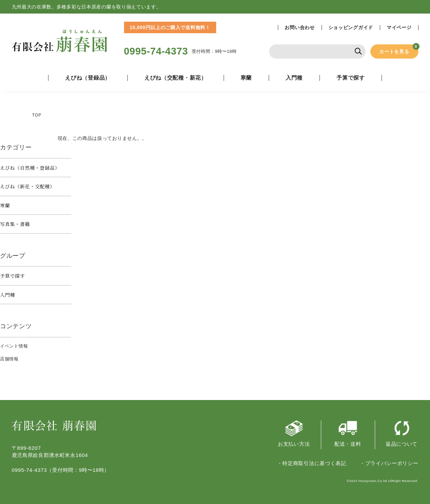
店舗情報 (9, 359)
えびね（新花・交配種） (27, 186)
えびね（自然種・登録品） (30, 168)
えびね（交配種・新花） (176, 78)
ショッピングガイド (351, 28)
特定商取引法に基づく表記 (314, 463)
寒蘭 (246, 78)
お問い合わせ (300, 28)
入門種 (294, 78)
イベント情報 (14, 346)
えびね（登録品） (88, 78)
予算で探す (13, 276)
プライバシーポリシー (392, 463)
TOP (37, 115)
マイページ (399, 28)
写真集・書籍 (15, 224)
